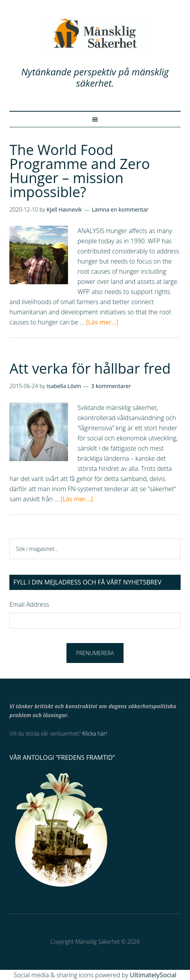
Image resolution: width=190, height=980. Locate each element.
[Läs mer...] (102, 322)
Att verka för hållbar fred (90, 368)
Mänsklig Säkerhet (95, 33)
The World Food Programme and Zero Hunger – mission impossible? (80, 171)
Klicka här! (94, 733)
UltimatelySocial (153, 975)
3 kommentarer (111, 386)
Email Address (29, 604)
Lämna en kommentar (120, 209)
